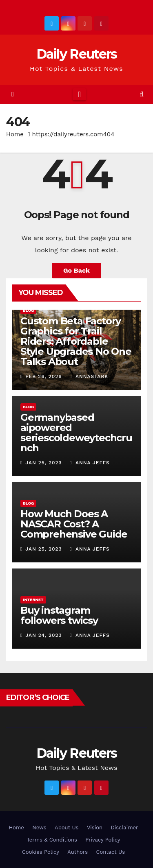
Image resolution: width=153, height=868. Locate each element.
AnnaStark (89, 376)
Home (15, 134)
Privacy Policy (103, 840)
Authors (78, 852)
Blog (28, 310)
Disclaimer (124, 828)
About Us (67, 828)
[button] (142, 94)
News (39, 828)
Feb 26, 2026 (43, 376)
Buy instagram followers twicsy (59, 615)
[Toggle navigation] (79, 94)
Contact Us (110, 852)
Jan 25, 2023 (43, 463)
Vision (95, 828)
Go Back (76, 270)
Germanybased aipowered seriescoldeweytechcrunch (76, 433)
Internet (33, 600)
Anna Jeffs (90, 463)
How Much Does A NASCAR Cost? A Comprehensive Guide (74, 524)
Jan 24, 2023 (43, 635)
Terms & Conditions (52, 840)
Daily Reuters (77, 54)
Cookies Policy (41, 852)
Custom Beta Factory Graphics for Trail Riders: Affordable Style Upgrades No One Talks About (76, 341)
